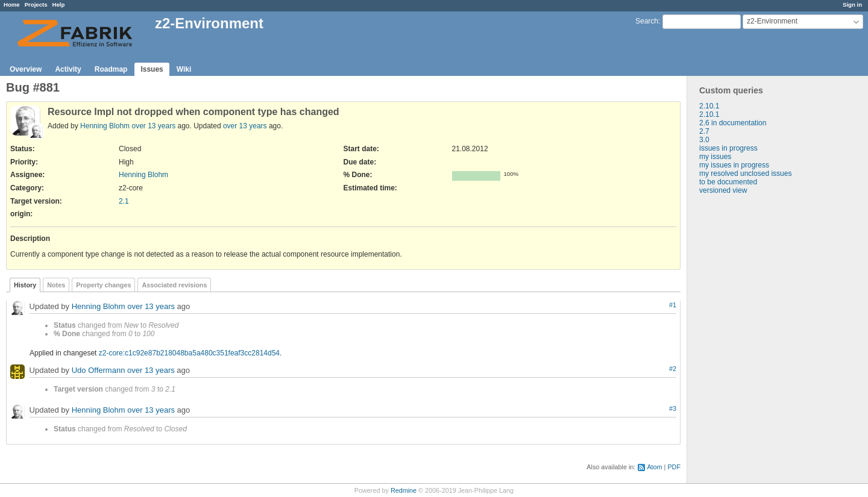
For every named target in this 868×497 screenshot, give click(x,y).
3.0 (704, 140)
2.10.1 (709, 106)
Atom (654, 467)
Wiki (184, 69)
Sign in (852, 5)
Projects (36, 5)
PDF (674, 467)
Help (59, 5)
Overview (26, 69)
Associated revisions (174, 285)
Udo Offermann (99, 371)
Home (12, 5)
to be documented (728, 182)
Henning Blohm (105, 126)
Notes (56, 285)
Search (647, 21)
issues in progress (728, 148)
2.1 (124, 201)
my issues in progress (734, 165)
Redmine (404, 490)
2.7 (704, 131)
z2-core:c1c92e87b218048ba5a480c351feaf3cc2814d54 (189, 353)
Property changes (103, 285)
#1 (673, 305)
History (25, 285)
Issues (152, 69)
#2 (673, 369)
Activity (68, 69)
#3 (673, 408)
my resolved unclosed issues (745, 173)
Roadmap (111, 69)
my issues (715, 157)
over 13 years (153, 126)
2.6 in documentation (733, 123)
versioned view (723, 190)
